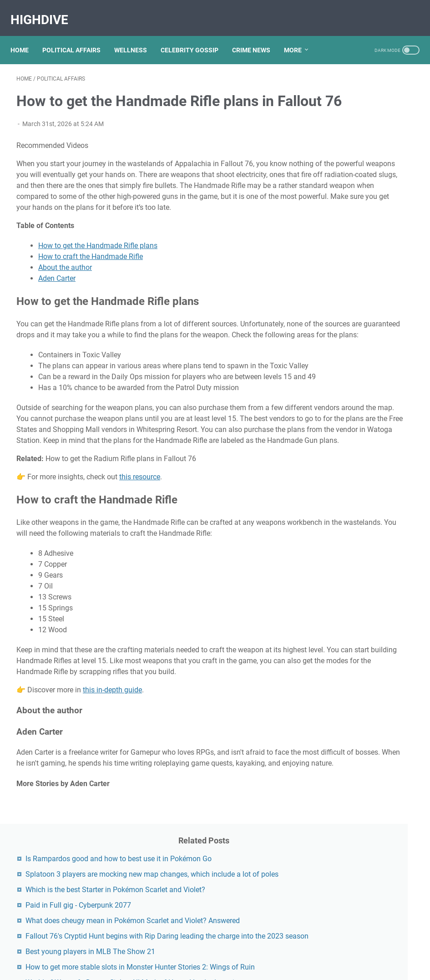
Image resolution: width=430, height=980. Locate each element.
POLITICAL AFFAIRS (77, 36)
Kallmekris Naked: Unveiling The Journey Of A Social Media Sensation (367, 820)
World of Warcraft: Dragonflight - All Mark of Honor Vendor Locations (362, 390)
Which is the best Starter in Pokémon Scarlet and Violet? (365, 177)
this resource (140, 567)
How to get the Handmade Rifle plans (98, 281)
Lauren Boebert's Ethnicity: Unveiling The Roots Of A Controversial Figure (364, 719)
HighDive (45, 11)
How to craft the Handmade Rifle (91, 292)
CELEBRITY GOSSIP (195, 36)
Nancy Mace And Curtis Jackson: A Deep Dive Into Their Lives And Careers (364, 645)
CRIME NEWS (257, 36)
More (299, 36)
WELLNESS (137, 36)
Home (25, 36)
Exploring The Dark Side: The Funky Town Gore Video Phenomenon (367, 783)
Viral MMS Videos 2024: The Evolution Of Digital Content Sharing (361, 581)
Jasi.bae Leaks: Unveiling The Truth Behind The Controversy (363, 682)
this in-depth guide (112, 802)
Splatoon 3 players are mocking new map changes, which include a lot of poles (367, 140)
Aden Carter (57, 314)
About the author (65, 303)
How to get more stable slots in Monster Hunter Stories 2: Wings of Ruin (361, 353)
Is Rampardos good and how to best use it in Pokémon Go (361, 102)
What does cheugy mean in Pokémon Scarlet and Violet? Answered (366, 241)
